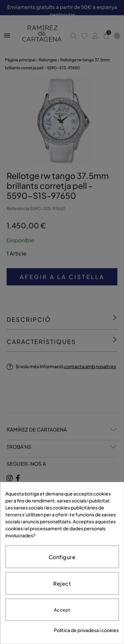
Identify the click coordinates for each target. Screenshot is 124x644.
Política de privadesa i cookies (86, 630)
